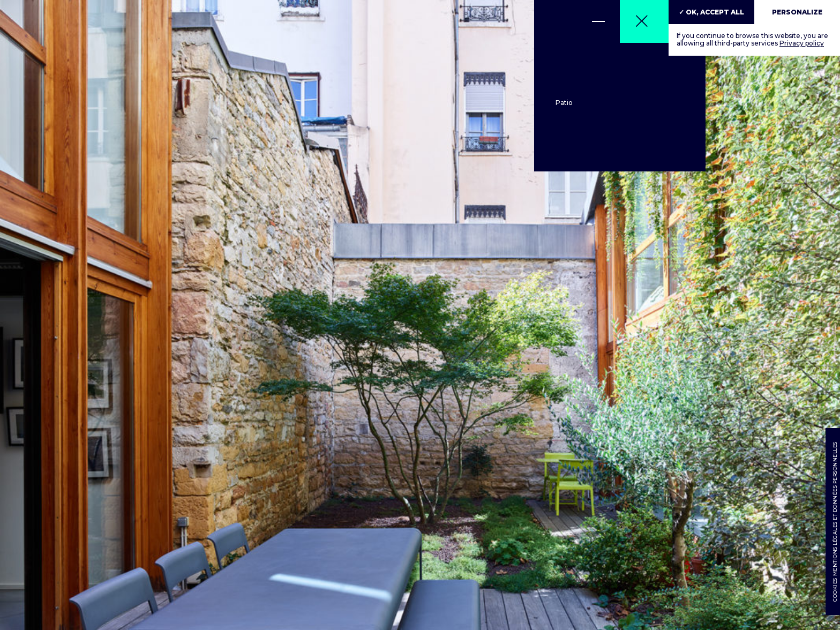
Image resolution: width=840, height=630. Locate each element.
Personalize (797, 12)
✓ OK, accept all (711, 12)
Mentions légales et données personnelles (834, 509)
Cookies (834, 590)
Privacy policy (802, 43)
